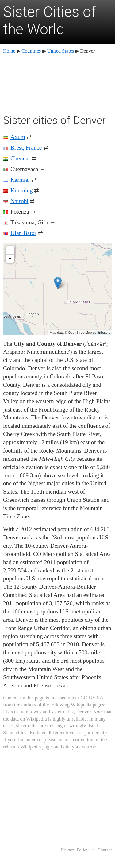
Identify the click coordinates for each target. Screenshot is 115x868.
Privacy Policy (75, 850)
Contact (105, 850)
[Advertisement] (58, 83)
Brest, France (26, 148)
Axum (18, 137)
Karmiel (20, 180)
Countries (31, 51)
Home (9, 51)
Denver (83, 712)
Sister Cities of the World (50, 21)
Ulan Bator (23, 233)
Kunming (22, 190)
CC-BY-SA (92, 698)
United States (61, 51)
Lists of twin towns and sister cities (38, 712)
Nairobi (19, 201)
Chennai (20, 158)
